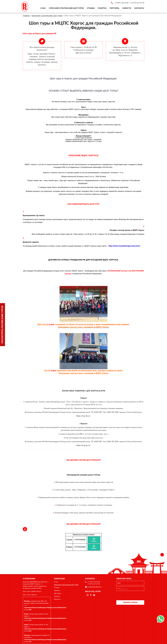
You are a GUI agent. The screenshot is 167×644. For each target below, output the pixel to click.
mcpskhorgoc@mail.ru (94, 587)
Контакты (139, 8)
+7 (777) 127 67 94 (137, 3)
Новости (127, 8)
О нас (43, 8)
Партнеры (114, 8)
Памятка (102, 8)
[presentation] (130, 596)
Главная (26, 16)
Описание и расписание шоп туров (66, 8)
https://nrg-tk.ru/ (83, 416)
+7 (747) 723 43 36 (121, 3)
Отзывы (91, 8)
